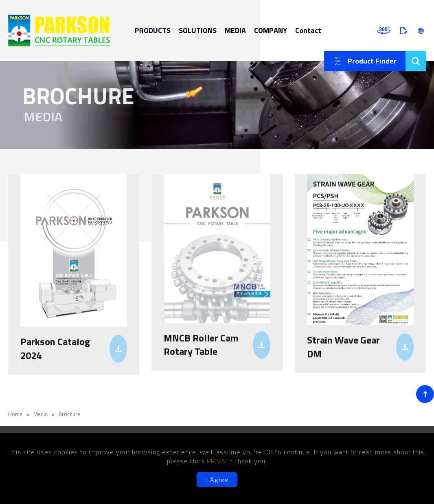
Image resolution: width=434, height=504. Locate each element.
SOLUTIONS (198, 30)
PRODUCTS (153, 30)
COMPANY (271, 30)
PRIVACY (221, 461)
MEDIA (235, 30)
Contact (308, 30)
